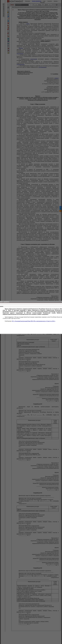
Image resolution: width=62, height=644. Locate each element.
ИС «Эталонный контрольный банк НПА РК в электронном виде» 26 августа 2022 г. (34, 321)
